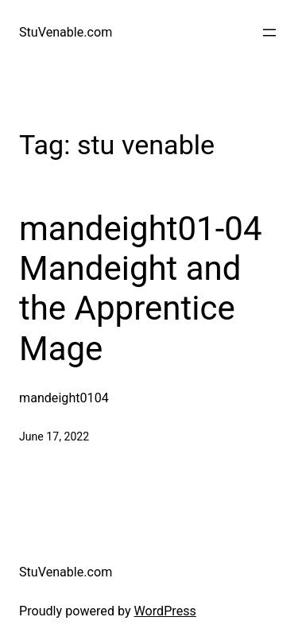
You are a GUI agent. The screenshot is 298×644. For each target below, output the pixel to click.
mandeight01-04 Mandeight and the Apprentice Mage (141, 289)
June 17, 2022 (54, 436)
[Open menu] (269, 33)
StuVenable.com (66, 32)
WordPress (165, 611)
